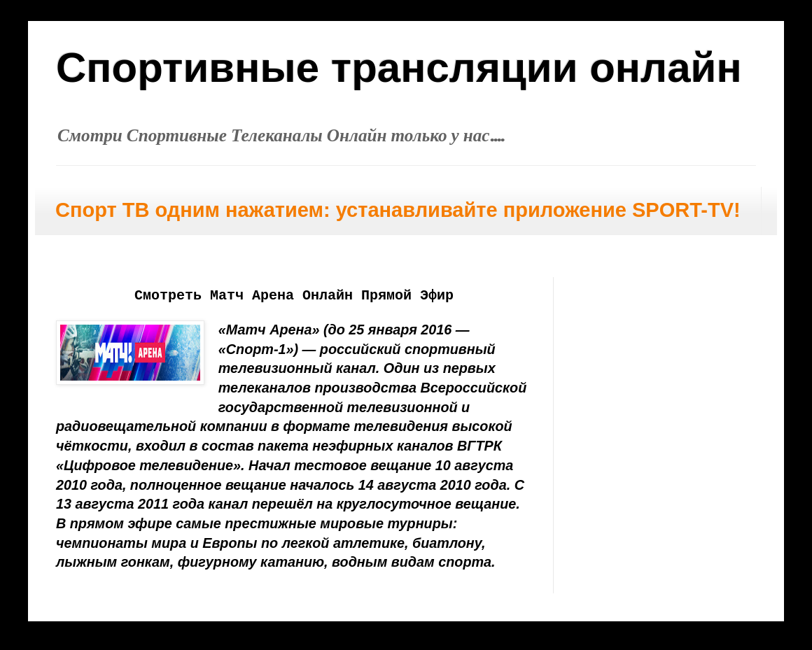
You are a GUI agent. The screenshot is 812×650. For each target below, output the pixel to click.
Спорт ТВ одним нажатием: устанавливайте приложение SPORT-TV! (398, 210)
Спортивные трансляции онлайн (399, 68)
